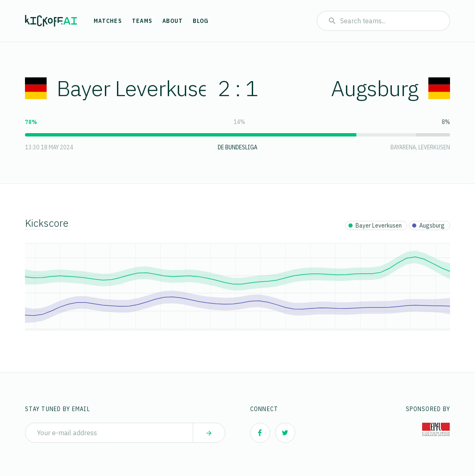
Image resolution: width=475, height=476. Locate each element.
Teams (142, 21)
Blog (201, 21)
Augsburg (390, 88)
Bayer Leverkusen (123, 88)
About (173, 21)
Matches (108, 21)
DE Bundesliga (237, 147)
